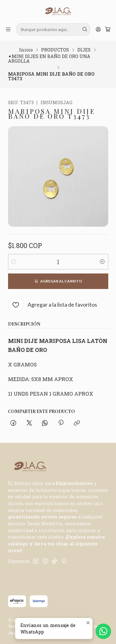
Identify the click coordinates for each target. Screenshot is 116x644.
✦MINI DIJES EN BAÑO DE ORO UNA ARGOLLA (49, 59)
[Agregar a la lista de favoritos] (53, 305)
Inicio (26, 50)
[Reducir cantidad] (14, 262)
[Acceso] (98, 29)
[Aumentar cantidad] (102, 262)
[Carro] (108, 29)
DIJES (84, 50)
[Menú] (8, 29)
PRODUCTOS (55, 50)
